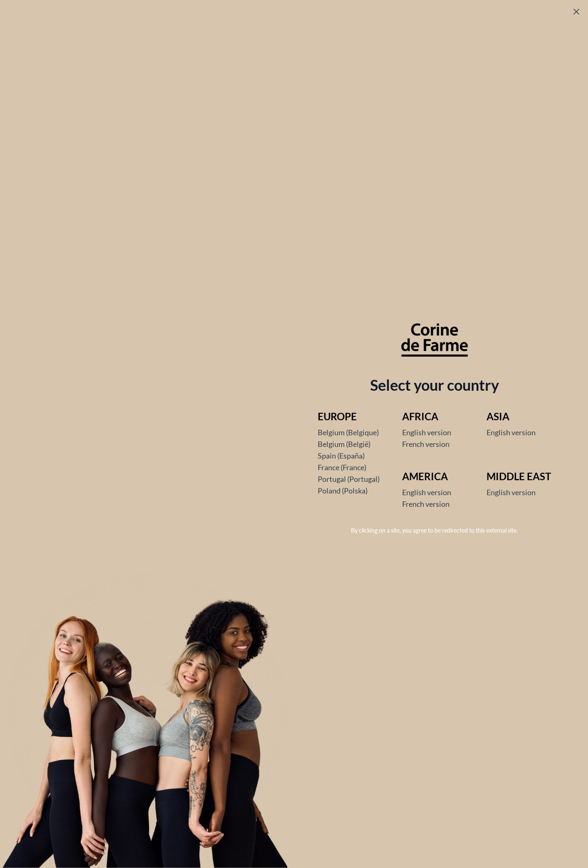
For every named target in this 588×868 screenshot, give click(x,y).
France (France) (342, 467)
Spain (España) (341, 456)
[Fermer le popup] (576, 12)
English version (427, 432)
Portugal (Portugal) (349, 479)
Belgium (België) (344, 444)
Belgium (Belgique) (348, 432)
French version (426, 444)
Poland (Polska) (343, 491)
